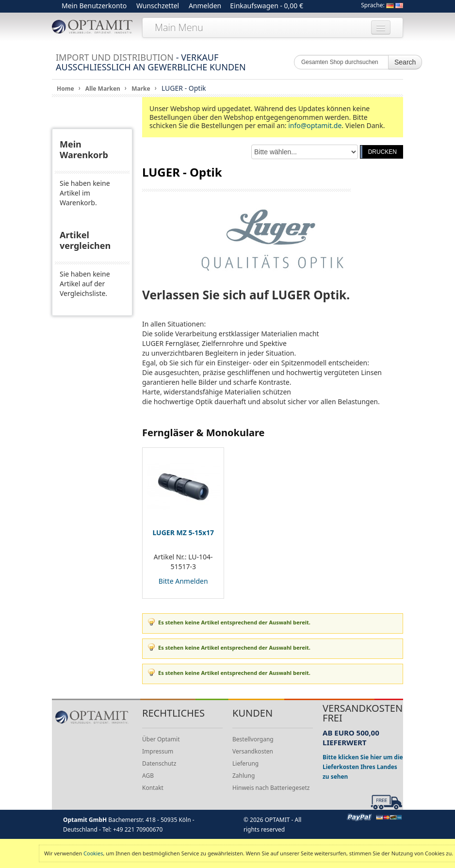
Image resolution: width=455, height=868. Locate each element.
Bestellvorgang (253, 739)
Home (65, 89)
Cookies (93, 853)
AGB (148, 776)
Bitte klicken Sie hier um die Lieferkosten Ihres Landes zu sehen (363, 767)
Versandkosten (253, 751)
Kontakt (153, 788)
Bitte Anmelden (183, 581)
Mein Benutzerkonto (94, 6)
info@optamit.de (315, 125)
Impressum (158, 751)
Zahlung (244, 776)
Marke (141, 89)
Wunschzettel (158, 6)
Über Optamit (161, 739)
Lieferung (245, 763)
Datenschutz (159, 763)
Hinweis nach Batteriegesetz (271, 788)
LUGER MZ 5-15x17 (183, 532)
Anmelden (205, 6)
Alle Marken (103, 89)
